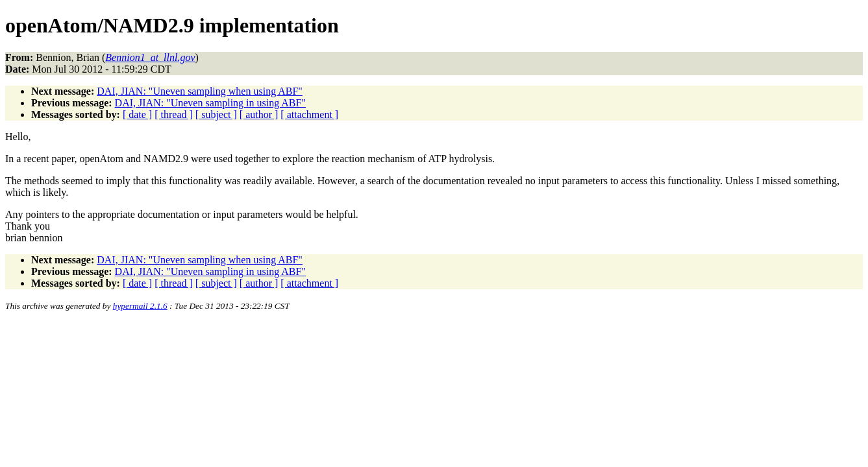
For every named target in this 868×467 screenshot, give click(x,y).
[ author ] (259, 114)
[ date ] (137, 114)
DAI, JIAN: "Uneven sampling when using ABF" (200, 91)
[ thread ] (174, 114)
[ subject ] (216, 114)
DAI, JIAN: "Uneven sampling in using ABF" (210, 103)
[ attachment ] (309, 114)
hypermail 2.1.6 (140, 306)
